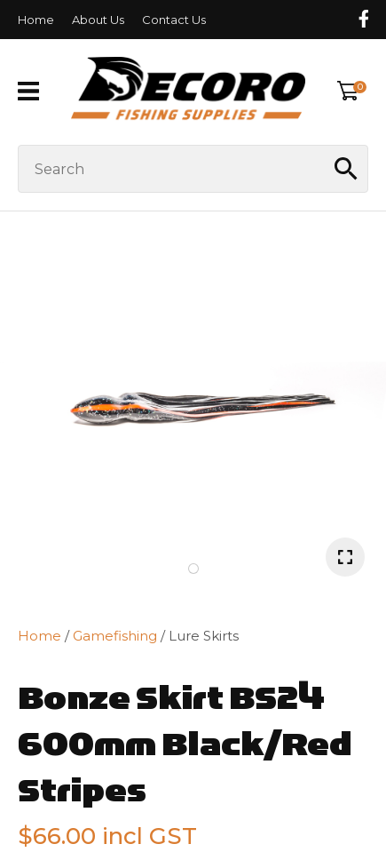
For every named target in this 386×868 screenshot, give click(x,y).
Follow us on (363, 19)
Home (36, 20)
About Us (98, 20)
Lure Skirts (204, 636)
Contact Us (174, 20)
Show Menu (28, 91)
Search (347, 169)
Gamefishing (115, 636)
